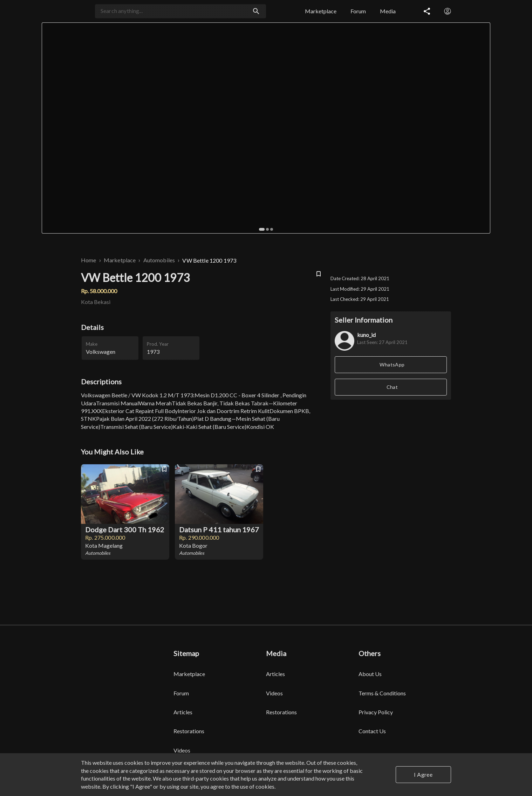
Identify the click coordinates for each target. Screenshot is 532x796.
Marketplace (120, 260)
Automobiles (159, 260)
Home (89, 260)
